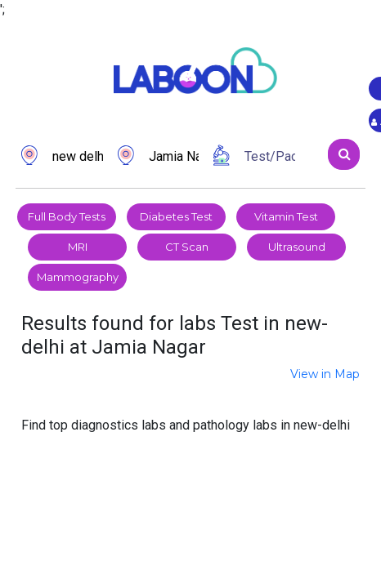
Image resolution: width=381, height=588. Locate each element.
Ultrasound (297, 247)
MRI (78, 247)
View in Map (325, 374)
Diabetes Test (176, 216)
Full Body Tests (67, 216)
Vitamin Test (286, 216)
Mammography (78, 277)
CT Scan (187, 247)
